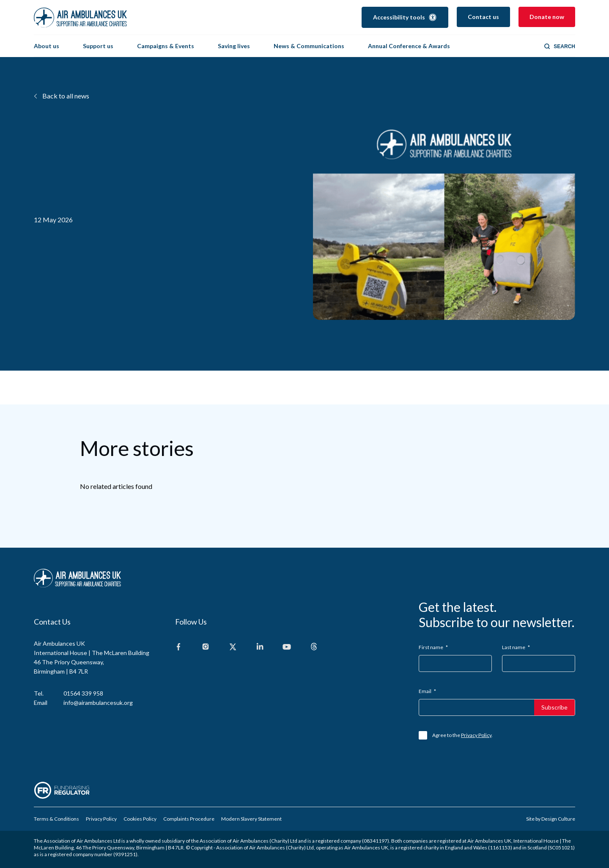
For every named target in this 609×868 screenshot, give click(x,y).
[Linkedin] (260, 647)
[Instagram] (206, 647)
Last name (516, 647)
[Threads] (314, 647)
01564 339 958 (83, 693)
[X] (233, 647)
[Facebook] (178, 647)
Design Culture (558, 819)
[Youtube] (287, 647)
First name (433, 647)
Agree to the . (462, 735)
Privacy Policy (476, 735)
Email (427, 691)
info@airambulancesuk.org (98, 703)
